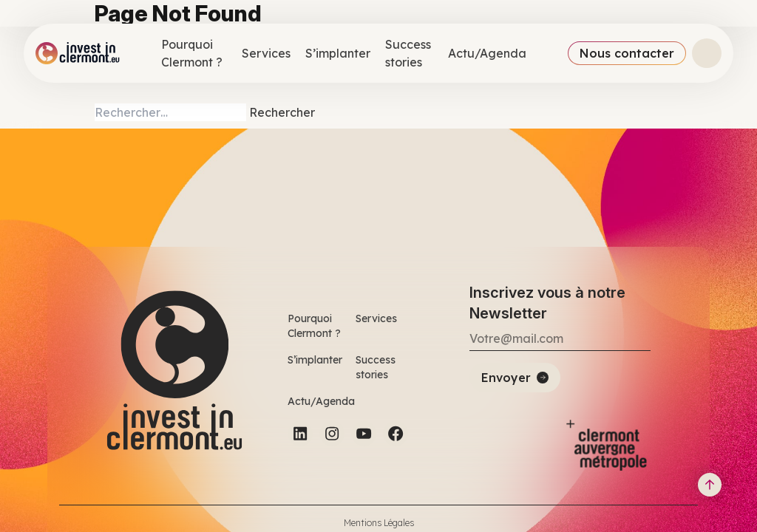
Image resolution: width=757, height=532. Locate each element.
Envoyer (506, 378)
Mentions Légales (379, 523)
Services (266, 53)
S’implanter (338, 53)
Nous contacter (627, 53)
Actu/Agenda (487, 53)
